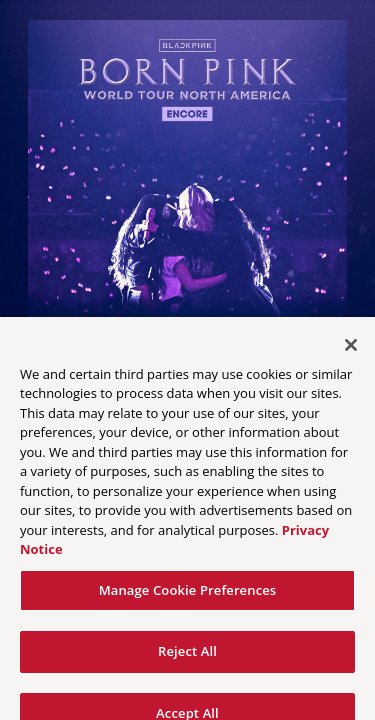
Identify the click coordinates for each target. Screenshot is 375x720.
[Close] (351, 359)
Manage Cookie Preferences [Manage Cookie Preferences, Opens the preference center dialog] (188, 604)
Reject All (187, 665)
